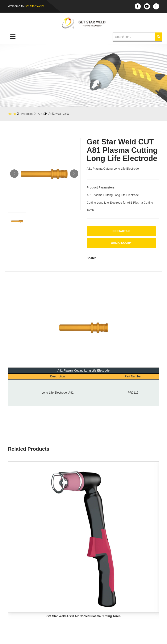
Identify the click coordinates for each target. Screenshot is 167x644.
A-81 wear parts (59, 114)
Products (29, 114)
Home (14, 114)
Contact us (121, 231)
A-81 (43, 114)
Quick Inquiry (121, 243)
